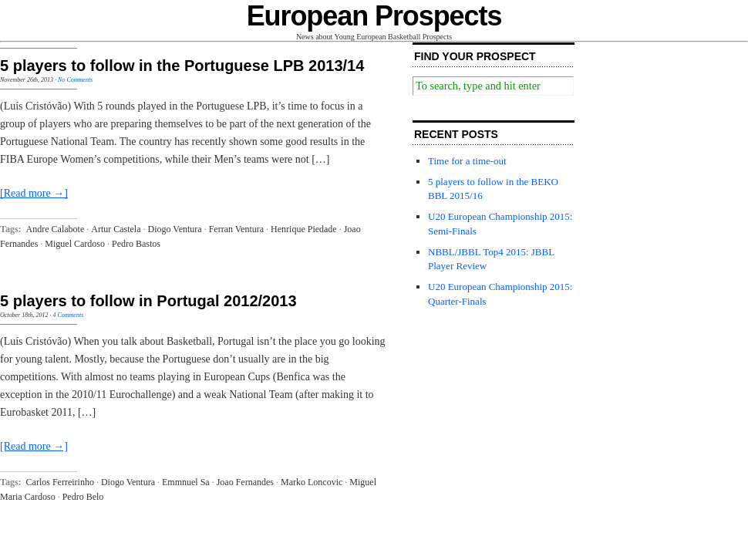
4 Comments (68, 315)
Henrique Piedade (304, 229)
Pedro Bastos (136, 244)
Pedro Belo (83, 497)
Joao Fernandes (245, 482)
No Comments (75, 80)
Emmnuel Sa (186, 482)
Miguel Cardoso (75, 244)
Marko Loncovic (312, 482)
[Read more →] (34, 193)
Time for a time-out (467, 161)
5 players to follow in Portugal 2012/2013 (148, 301)
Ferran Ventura (236, 229)
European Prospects (374, 16)
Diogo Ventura (175, 229)
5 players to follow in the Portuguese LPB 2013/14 (182, 66)
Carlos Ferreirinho (60, 482)
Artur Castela (116, 229)
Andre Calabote (56, 229)
